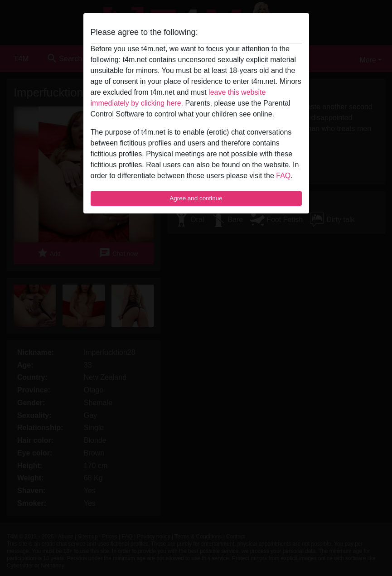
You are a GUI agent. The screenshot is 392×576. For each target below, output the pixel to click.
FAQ (283, 176)
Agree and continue (196, 198)
